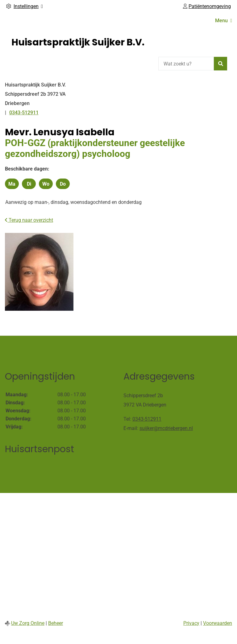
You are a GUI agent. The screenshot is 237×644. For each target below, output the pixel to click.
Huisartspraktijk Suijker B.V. (78, 42)
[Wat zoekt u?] (186, 64)
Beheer (56, 623)
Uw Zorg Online (28, 623)
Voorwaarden (218, 623)
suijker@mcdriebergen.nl (166, 428)
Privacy (191, 623)
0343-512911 (147, 419)
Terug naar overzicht (29, 220)
